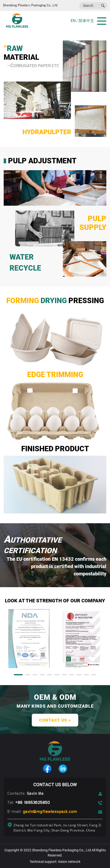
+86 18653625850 (33, 803)
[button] (18, 675)
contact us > (55, 720)
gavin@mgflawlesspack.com (50, 812)
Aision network (69, 862)
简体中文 (86, 21)
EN (73, 21)
